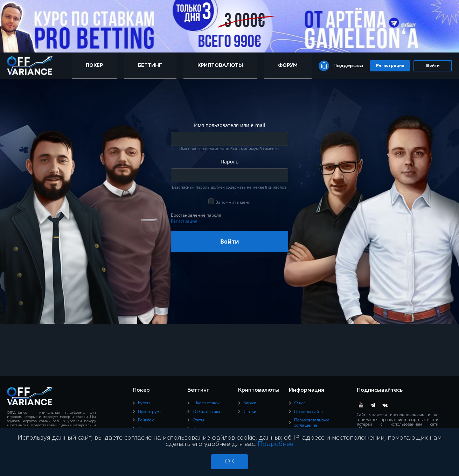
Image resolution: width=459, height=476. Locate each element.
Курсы (144, 403)
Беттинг (150, 65)
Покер (94, 65)
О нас (300, 403)
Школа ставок (206, 403)
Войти (433, 66)
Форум (288, 65)
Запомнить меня (233, 202)
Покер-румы (150, 412)
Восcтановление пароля (196, 215)
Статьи (199, 420)
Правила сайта (308, 412)
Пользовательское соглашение (312, 423)
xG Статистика (206, 412)
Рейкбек (146, 420)
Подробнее (276, 444)
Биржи (250, 403)
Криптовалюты (220, 65)
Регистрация (390, 66)
